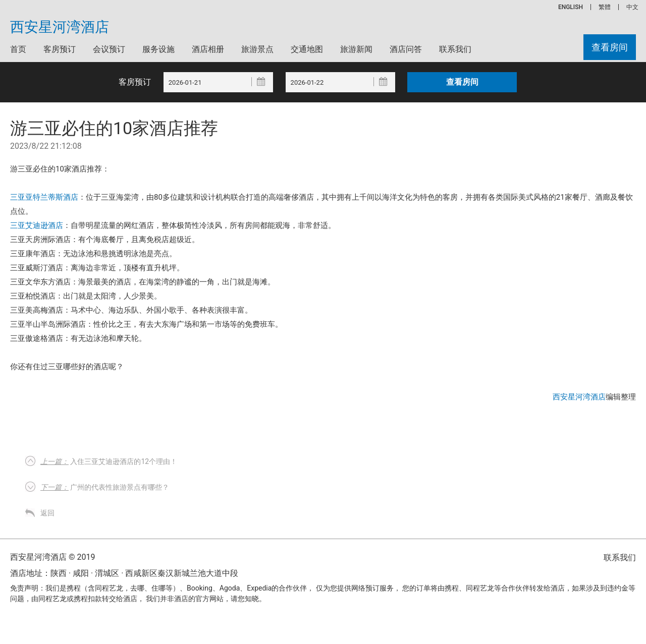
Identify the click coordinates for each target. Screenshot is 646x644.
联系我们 (455, 49)
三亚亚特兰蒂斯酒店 (44, 197)
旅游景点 (257, 49)
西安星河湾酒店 (60, 27)
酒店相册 (208, 49)
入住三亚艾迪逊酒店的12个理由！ (109, 461)
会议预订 (109, 49)
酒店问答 (406, 49)
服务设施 (158, 49)
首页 (18, 49)
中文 (632, 7)
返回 (47, 513)
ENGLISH (571, 7)
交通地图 (307, 49)
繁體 (605, 7)
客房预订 (60, 49)
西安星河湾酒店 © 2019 (52, 557)
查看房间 (610, 47)
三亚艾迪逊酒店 (37, 225)
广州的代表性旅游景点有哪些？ (105, 487)
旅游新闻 (356, 49)
